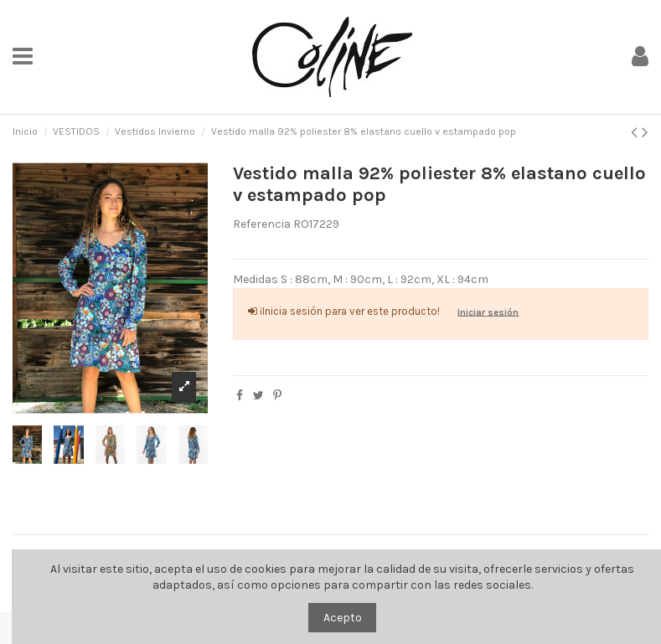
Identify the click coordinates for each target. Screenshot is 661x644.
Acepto (343, 618)
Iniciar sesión (488, 312)
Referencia (262, 224)
